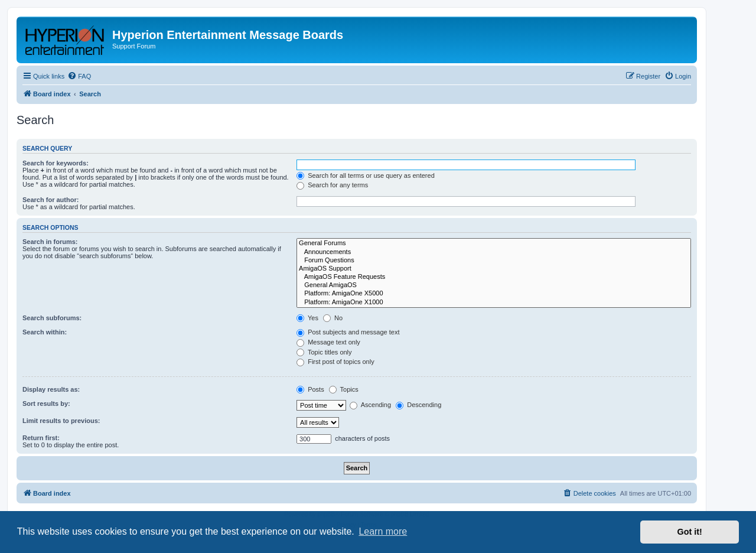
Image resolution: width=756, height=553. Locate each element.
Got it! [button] (690, 532)
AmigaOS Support (494, 269)
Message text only (328, 342)
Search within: (45, 332)
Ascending (370, 405)
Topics (344, 389)
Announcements (494, 252)
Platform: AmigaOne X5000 (494, 294)
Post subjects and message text (348, 332)
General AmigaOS (494, 285)
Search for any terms (332, 185)
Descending (418, 405)
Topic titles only (324, 352)
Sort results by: (46, 404)
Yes (307, 318)
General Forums (494, 243)
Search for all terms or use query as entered (366, 175)
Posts (310, 389)
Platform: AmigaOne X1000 (494, 302)
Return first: (41, 438)
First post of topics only (335, 362)
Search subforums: (52, 318)
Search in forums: (50, 242)
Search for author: (50, 200)
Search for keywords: (56, 163)
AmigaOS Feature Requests (494, 277)
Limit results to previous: (61, 421)
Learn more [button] (383, 531)
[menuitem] (79, 76)
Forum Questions (494, 261)
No (333, 318)
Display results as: (51, 389)
